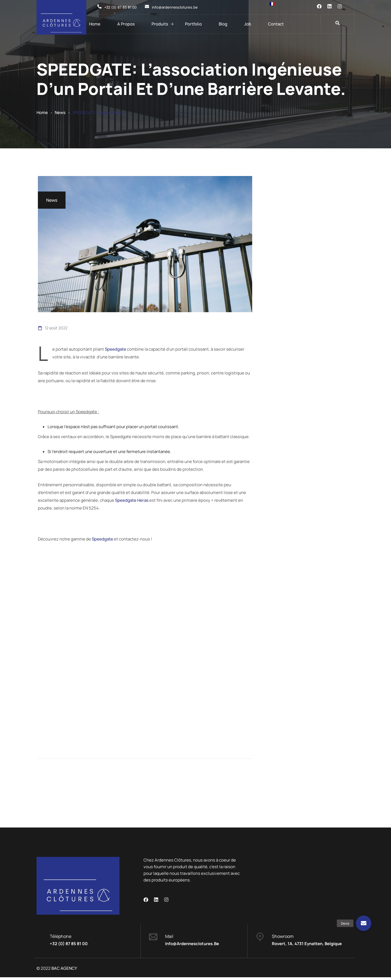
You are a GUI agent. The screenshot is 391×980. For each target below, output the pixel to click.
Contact (276, 24)
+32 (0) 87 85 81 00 (69, 946)
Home (95, 24)
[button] (364, 923)
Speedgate (115, 349)
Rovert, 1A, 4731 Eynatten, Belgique (307, 946)
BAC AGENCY (64, 971)
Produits (160, 24)
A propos (126, 24)
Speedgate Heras (132, 500)
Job (248, 24)
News (60, 113)
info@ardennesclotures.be (192, 946)
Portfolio (193, 24)
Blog (223, 24)
